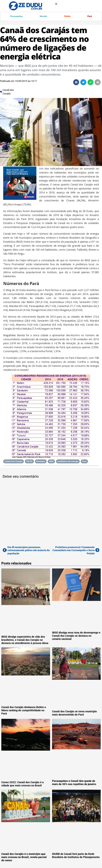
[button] (76, 82)
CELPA (29, 462)
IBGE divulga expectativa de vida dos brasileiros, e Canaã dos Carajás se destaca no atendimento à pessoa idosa (25, 640)
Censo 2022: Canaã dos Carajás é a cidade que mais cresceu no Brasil (23, 784)
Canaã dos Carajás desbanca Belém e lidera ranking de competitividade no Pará (24, 711)
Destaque (41, 462)
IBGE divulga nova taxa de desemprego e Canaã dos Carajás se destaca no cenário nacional (76, 636)
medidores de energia (68, 462)
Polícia (67, 16)
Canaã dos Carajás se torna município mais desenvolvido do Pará (74, 713)
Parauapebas (17, 16)
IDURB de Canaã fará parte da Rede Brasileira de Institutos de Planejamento (76, 856)
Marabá (44, 16)
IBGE (51, 462)
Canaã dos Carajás (13, 462)
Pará (90, 16)
